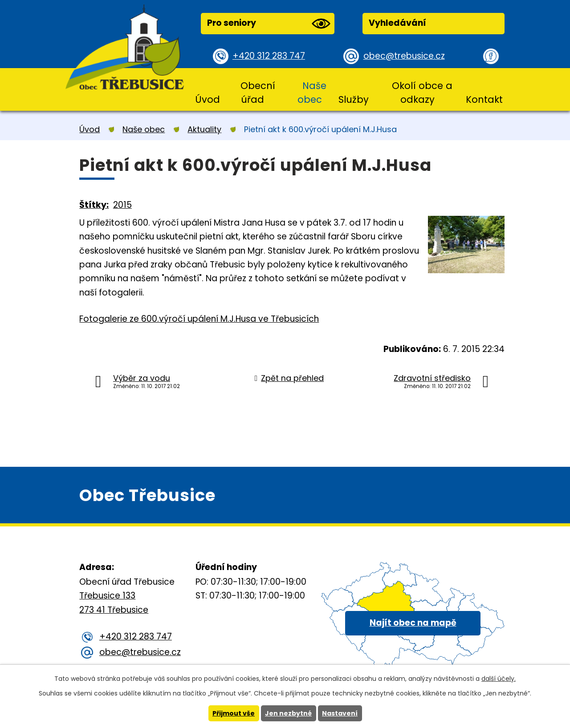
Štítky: (94, 205)
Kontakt (484, 99)
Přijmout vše (234, 713)
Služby (354, 99)
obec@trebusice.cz (404, 56)
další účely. (499, 679)
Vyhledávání (397, 23)
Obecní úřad (258, 93)
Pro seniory (269, 24)
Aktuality (204, 129)
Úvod (208, 99)
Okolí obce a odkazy (422, 93)
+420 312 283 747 (269, 56)
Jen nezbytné (288, 713)
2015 (122, 205)
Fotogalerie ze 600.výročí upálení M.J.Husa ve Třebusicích (199, 319)
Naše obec (312, 93)
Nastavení (340, 713)
